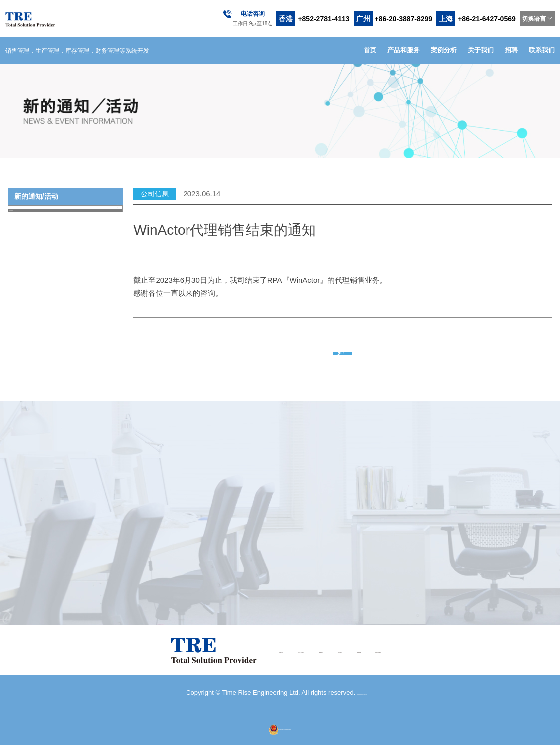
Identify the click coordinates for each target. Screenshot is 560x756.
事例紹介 (304, 661)
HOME (203, 661)
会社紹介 (349, 661)
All (67, 215)
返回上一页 (358, 356)
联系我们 (542, 50)
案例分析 (444, 50)
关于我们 (481, 50)
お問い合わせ (446, 661)
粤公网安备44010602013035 (280, 738)
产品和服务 (404, 50)
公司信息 (67, 233)
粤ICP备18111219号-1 (362, 703)
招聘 (511, 50)
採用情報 (394, 661)
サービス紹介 (252, 661)
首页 (370, 50)
